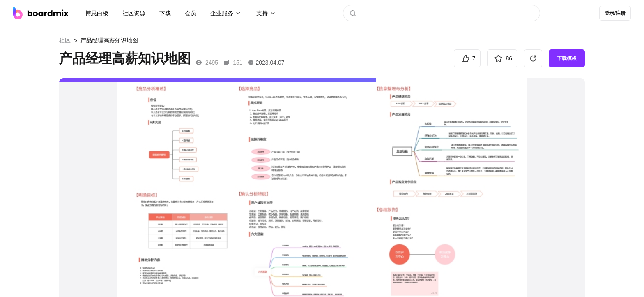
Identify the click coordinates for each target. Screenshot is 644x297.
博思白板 (97, 13)
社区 (65, 40)
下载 (165, 13)
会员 (191, 13)
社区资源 (134, 13)
